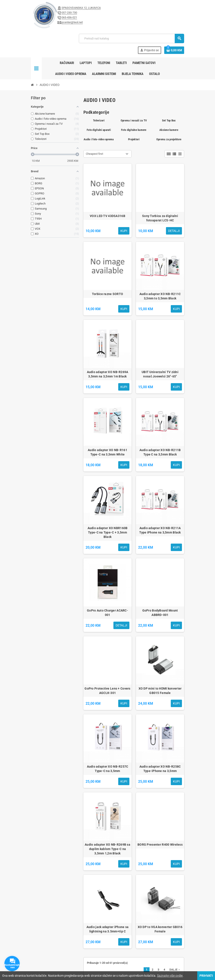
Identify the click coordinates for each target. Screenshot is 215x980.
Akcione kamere (169, 130)
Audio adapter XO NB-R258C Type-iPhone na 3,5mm (160, 769)
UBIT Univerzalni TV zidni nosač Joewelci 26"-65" (160, 374)
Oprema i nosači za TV (134, 120)
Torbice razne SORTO (107, 294)
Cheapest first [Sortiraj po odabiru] (94, 154)
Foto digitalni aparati (99, 130)
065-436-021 (69, 17)
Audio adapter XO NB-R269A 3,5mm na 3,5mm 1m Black (108, 374)
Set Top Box (169, 120)
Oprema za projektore (169, 139)
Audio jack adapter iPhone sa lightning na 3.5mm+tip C (108, 929)
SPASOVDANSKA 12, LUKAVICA (81, 8)
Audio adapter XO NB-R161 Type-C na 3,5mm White (107, 452)
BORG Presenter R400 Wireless (160, 845)
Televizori (99, 120)
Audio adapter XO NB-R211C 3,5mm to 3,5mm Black (160, 296)
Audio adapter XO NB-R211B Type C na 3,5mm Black (160, 452)
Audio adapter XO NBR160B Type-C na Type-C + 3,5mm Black (108, 532)
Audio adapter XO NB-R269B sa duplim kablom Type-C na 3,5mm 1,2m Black (107, 849)
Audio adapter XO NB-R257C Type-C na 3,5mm (108, 769)
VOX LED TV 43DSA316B (107, 216)
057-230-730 (69, 13)
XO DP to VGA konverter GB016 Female (160, 929)
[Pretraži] (131, 38)
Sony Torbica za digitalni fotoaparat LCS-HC (160, 218)
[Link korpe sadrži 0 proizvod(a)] (174, 50)
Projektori (134, 139)
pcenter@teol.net (72, 22)
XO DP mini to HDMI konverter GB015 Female (160, 691)
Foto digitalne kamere (134, 130)
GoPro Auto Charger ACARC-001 (107, 613)
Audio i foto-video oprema (99, 139)
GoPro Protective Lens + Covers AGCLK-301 (107, 691)
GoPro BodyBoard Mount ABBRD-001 (160, 613)
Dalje (175, 970)
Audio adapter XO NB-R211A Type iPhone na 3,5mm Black (160, 530)
